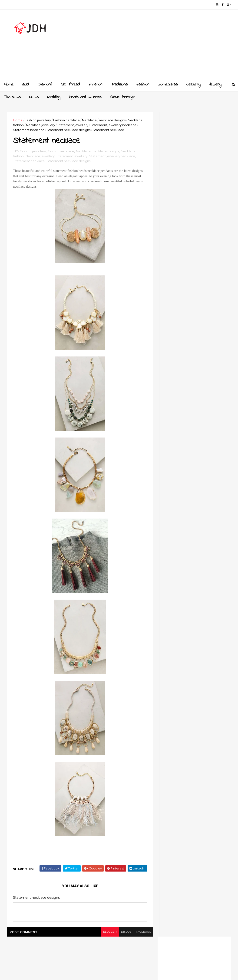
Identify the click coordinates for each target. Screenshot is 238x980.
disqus (123, 932)
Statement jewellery (73, 125)
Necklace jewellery (41, 125)
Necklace (90, 120)
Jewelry (215, 85)
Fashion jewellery (38, 120)
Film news (12, 97)
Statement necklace (29, 130)
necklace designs (112, 120)
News (34, 97)
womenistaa (168, 85)
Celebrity (193, 85)
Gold (25, 85)
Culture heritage (122, 97)
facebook (140, 932)
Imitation (95, 85)
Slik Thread (70, 85)
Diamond (45, 85)
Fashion (143, 85)
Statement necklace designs (69, 130)
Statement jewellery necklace (114, 125)
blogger (106, 932)
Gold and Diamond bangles (204, 473)
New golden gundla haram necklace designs (203, 494)
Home (9, 85)
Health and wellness (85, 97)
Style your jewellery (197, 511)
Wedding (54, 97)
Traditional (119, 85)
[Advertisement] (146, 46)
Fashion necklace (67, 120)
